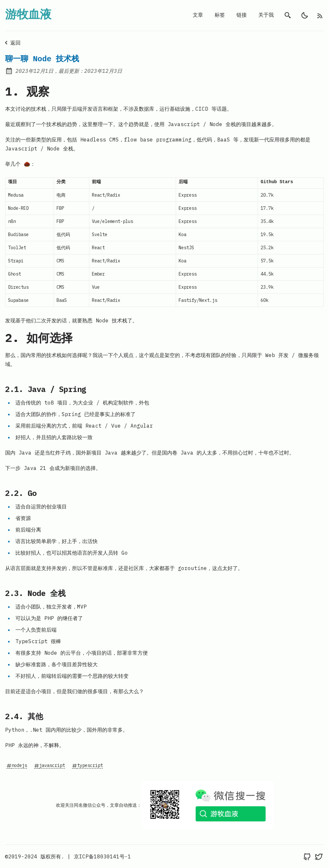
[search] (288, 15)
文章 (198, 15)
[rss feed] (320, 15)
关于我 (266, 15)
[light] (305, 15)
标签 (220, 15)
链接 (242, 15)
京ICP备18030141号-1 (102, 856)
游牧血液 (28, 15)
